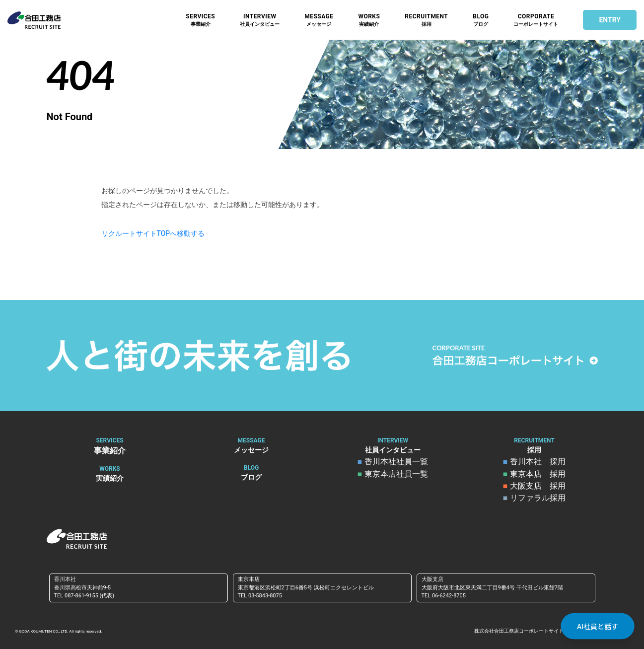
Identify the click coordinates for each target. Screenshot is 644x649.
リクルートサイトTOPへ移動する (153, 233)
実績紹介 (369, 20)
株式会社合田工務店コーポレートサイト (519, 630)
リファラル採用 (537, 498)
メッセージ (319, 20)
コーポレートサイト (536, 20)
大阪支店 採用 (537, 486)
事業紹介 (200, 20)
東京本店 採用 (537, 474)
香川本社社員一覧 (396, 462)
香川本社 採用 (537, 462)
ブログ (481, 20)
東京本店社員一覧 (396, 474)
